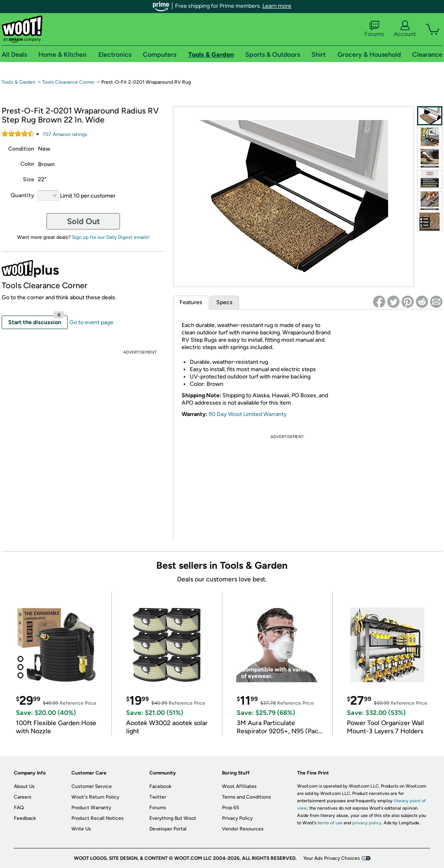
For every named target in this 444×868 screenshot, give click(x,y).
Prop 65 (231, 808)
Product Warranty (91, 808)
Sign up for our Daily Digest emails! (111, 237)
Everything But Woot (173, 818)
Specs (224, 302)
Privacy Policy (237, 818)
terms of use (330, 823)
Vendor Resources (243, 829)
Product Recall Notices (98, 818)
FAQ (19, 808)
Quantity (22, 195)
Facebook (160, 786)
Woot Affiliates (239, 786)
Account (405, 29)
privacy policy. (367, 823)
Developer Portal (168, 829)
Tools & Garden (19, 82)
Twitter (158, 797)
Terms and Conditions (246, 797)
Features (191, 302)
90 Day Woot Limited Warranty (248, 414)
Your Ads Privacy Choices (332, 858)
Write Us (81, 829)
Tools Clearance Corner (68, 82)
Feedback (25, 818)
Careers (23, 797)
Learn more (277, 6)
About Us (24, 786)
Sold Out (83, 221)
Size (29, 179)
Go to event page (91, 322)
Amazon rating (65, 134)
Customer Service (92, 786)
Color (27, 164)
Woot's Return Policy (95, 797)
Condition (21, 149)
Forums (374, 29)
